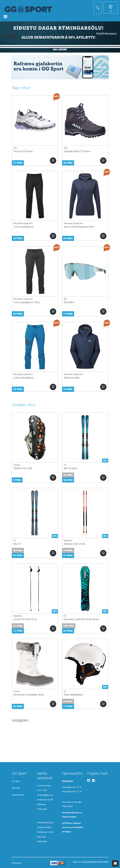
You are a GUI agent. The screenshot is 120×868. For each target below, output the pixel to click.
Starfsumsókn (18, 795)
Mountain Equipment (23, 223)
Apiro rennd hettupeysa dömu (79, 227)
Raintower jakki (72, 378)
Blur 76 (17, 544)
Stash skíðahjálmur (73, 695)
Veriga (17, 465)
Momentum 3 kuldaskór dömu (29, 695)
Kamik (16, 691)
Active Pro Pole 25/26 (25, 619)
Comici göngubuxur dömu (27, 302)
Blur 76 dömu (71, 468)
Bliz (65, 299)
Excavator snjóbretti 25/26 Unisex (81, 619)
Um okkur (16, 781)
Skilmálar (16, 788)
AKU (16, 148)
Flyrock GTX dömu (23, 151)
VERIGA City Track (23, 468)
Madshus (68, 540)
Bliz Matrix (69, 302)
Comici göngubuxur (24, 227)
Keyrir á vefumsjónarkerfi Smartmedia (91, 862)
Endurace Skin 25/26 (74, 544)
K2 (65, 465)
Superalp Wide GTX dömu (77, 151)
